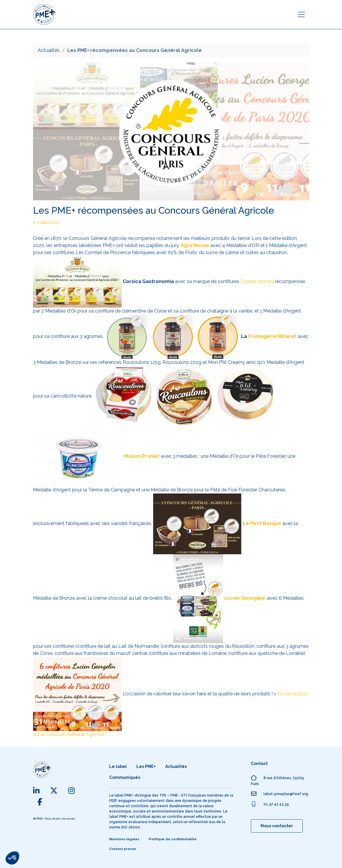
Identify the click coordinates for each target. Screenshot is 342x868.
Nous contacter (277, 826)
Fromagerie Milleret (272, 336)
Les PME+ (146, 766)
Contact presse (123, 849)
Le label (118, 766)
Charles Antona (257, 281)
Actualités (49, 50)
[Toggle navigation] (301, 14)
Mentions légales (124, 839)
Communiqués (125, 777)
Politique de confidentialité (173, 839)
